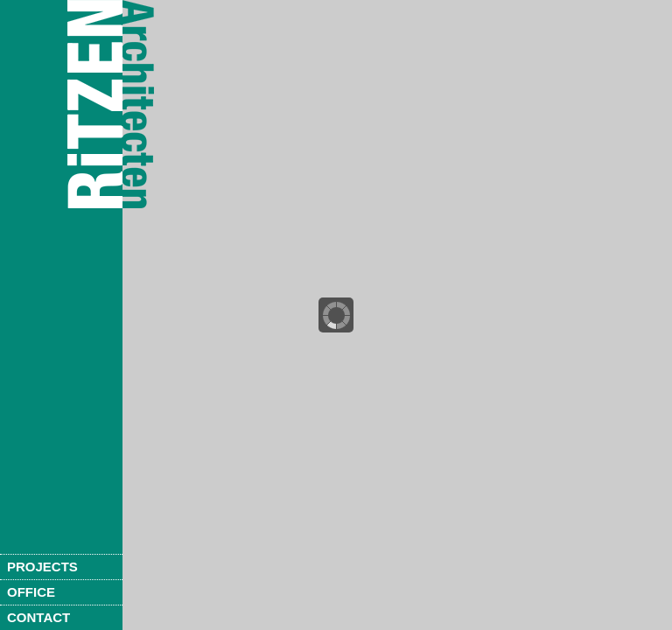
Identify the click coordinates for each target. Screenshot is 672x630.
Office (31, 592)
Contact (38, 617)
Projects (42, 567)
